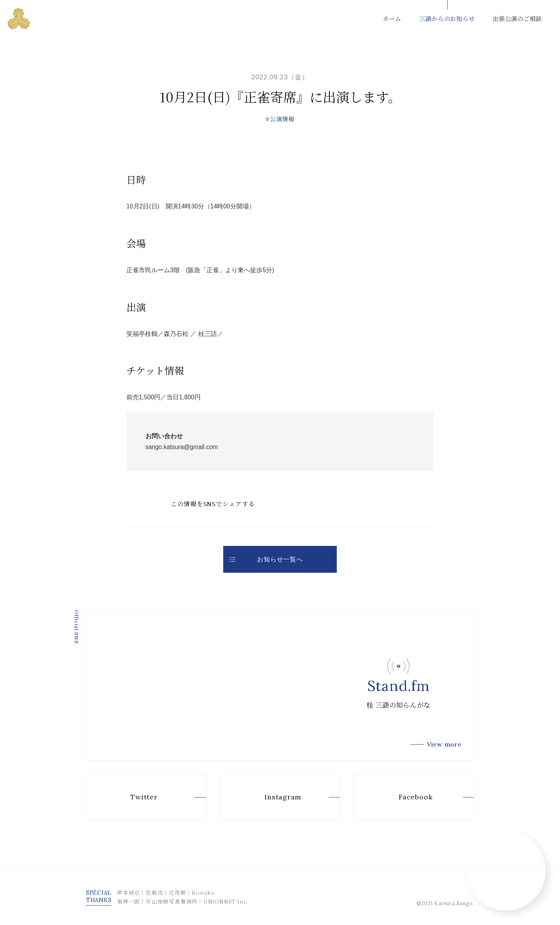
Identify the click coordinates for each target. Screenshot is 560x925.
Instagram (269, 797)
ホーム (392, 18)
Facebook (402, 797)
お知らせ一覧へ (266, 559)
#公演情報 (280, 119)
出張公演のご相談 (517, 18)
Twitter (130, 797)
